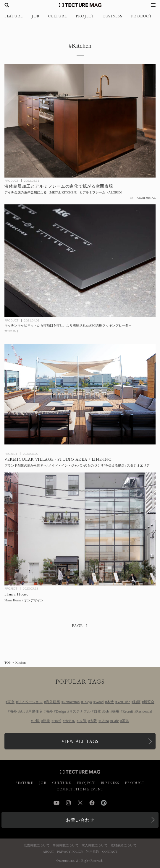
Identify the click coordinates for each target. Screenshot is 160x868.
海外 (13, 711)
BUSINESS (113, 16)
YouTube (124, 702)
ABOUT (49, 852)
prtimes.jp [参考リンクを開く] (11, 330)
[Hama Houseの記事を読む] (80, 529)
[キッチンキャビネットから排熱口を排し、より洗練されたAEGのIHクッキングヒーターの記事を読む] (80, 261)
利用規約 (93, 852)
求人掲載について (95, 845)
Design (61, 711)
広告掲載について (37, 845)
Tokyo (87, 702)
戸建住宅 (35, 711)
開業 (46, 721)
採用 (116, 711)
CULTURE (57, 16)
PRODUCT (141, 16)
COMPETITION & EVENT (80, 789)
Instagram (68, 803)
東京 (11, 702)
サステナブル (80, 711)
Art (22, 711)
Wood (99, 702)
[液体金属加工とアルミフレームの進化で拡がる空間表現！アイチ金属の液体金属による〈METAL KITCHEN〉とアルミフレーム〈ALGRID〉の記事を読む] (80, 121)
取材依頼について (124, 845)
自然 (97, 711)
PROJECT (85, 16)
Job (107, 711)
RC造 (83, 721)
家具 (126, 721)
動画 (137, 702)
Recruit (128, 711)
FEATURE (14, 16)
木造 (110, 702)
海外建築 (53, 702)
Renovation (71, 702)
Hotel (57, 721)
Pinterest (104, 803)
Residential (144, 711)
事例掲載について (66, 845)
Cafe (115, 721)
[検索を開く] (7, 5)
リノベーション (30, 702)
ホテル (70, 721)
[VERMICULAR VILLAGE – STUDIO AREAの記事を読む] (80, 394)
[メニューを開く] (153, 5)
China (105, 721)
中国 (36, 721)
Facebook (92, 803)
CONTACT (110, 852)
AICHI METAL (146, 198)
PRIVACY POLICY (70, 852)
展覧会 (149, 702)
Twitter (80, 803)
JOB (35, 16)
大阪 (93, 721)
